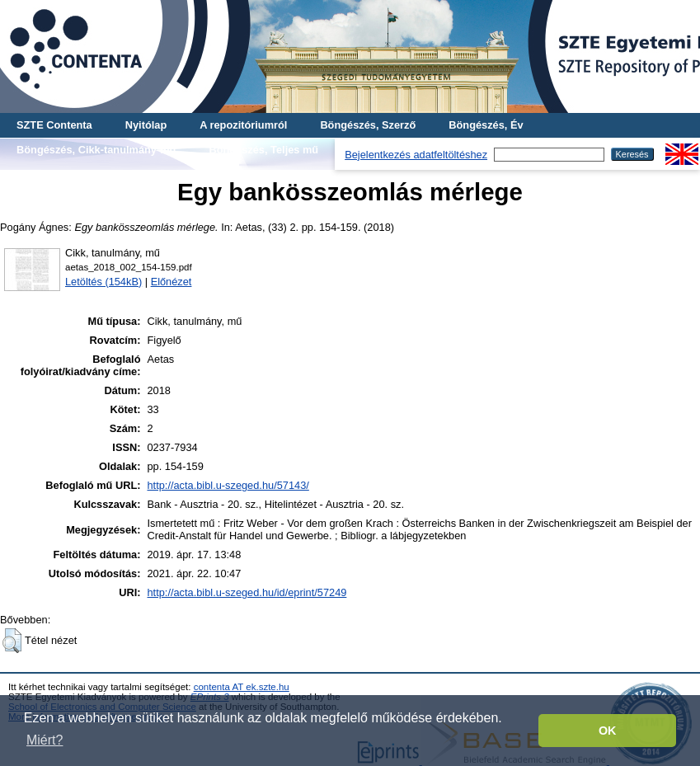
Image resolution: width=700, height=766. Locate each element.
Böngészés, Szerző (368, 125)
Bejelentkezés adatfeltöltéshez (416, 155)
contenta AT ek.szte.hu (242, 687)
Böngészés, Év (486, 125)
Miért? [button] (45, 740)
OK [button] (608, 731)
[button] (12, 641)
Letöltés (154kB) (103, 282)
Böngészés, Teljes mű (263, 150)
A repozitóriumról (243, 125)
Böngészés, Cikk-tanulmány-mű (96, 150)
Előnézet (171, 282)
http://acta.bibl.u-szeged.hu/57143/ (228, 485)
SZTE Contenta (54, 125)
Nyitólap (146, 125)
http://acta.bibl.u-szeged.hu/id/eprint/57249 (247, 592)
